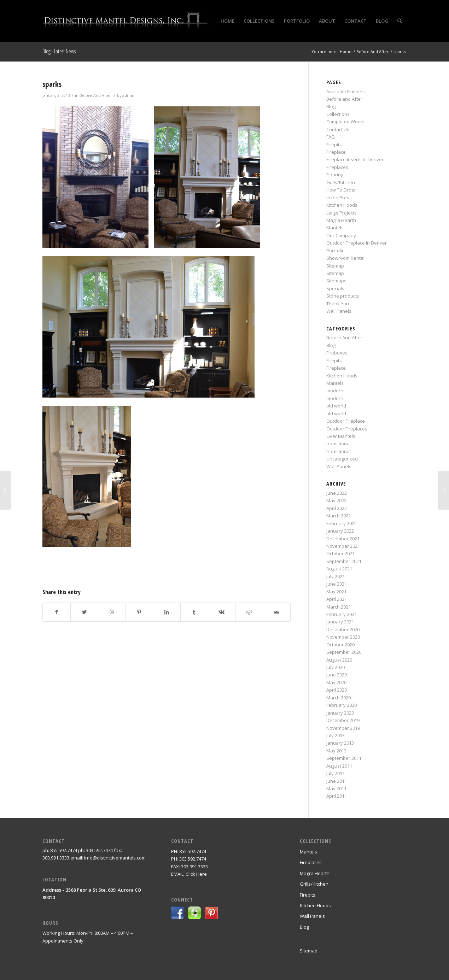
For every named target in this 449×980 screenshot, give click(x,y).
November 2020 (343, 637)
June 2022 (337, 493)
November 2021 (343, 546)
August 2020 (339, 660)
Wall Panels (339, 311)
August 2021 (339, 569)
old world (336, 406)
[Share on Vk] (222, 612)
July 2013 (336, 735)
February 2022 (342, 523)
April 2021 (337, 599)
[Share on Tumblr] (194, 612)
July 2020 (336, 667)
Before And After (95, 95)
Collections (338, 114)
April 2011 (337, 796)
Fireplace (336, 152)
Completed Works (345, 122)
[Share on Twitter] (84, 612)
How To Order (341, 190)
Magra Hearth (341, 220)
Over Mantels (341, 436)
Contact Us (338, 129)
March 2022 (339, 516)
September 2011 (344, 758)
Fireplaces (337, 167)
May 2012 (336, 751)
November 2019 (343, 728)
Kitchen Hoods (342, 205)
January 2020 (340, 713)
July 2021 (336, 576)
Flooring (335, 175)
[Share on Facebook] (57, 612)
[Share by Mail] (277, 612)
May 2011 (336, 788)
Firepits (334, 145)
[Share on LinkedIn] (167, 612)
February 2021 (342, 614)
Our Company (341, 235)
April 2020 (337, 690)
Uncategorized (342, 459)
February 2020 (342, 705)
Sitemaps (336, 281)
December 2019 (343, 720)
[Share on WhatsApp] (112, 612)
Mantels (335, 228)
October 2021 (340, 553)
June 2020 (337, 675)
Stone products (343, 296)
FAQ (331, 137)
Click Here (196, 874)
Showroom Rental (345, 258)
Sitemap (335, 266)
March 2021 (339, 607)
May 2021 (336, 592)
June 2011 (337, 781)
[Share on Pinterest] (139, 612)
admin (128, 95)
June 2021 (337, 584)
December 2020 (343, 629)
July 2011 (336, 773)
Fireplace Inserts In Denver (355, 159)
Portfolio (336, 251)
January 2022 (340, 531)
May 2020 (336, 682)
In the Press (339, 198)
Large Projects (342, 213)
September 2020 (344, 652)
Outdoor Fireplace (346, 421)
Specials (335, 288)
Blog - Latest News (59, 51)
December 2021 (343, 539)
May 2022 (336, 500)
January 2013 (340, 743)
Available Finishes (346, 92)
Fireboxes (337, 353)
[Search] (400, 21)
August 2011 (339, 766)
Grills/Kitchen (341, 182)
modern (335, 391)
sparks (52, 84)
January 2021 (340, 622)
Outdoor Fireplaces (347, 429)
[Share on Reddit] (249, 612)
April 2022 (337, 508)
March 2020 (339, 698)
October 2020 (340, 645)
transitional (339, 444)
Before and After (344, 99)
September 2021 (344, 561)
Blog (331, 106)
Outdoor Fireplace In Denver (357, 243)
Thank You (338, 304)
